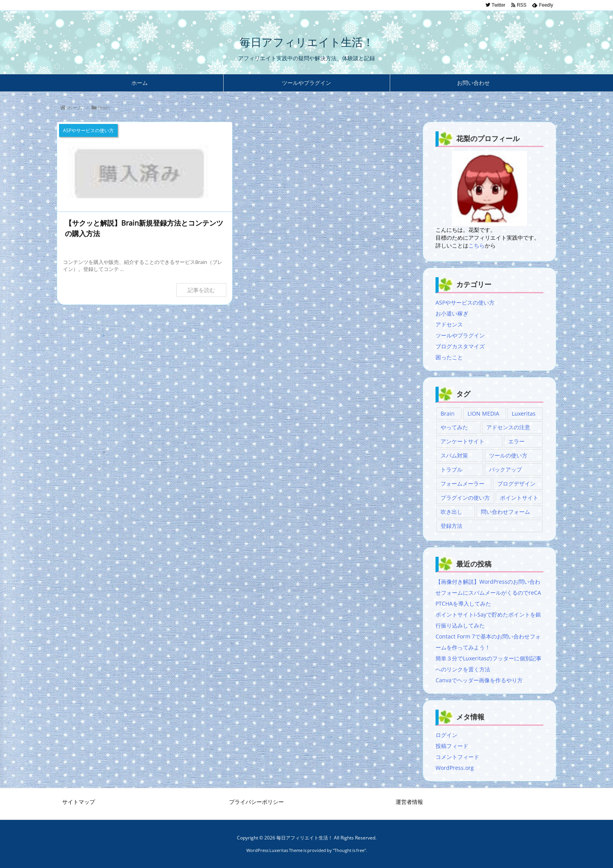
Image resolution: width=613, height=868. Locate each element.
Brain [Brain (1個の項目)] (448, 413)
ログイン (446, 735)
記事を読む (201, 290)
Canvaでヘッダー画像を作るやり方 (479, 680)
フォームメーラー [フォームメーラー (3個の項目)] (462, 483)
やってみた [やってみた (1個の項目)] (454, 427)
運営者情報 (409, 802)
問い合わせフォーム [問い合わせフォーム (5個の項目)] (505, 512)
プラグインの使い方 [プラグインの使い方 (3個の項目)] (465, 498)
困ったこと (449, 357)
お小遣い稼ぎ (452, 313)
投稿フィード (452, 746)
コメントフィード (457, 757)
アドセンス (449, 324)
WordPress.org (455, 768)
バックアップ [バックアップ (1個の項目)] (505, 469)
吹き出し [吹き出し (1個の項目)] (452, 512)
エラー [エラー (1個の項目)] (516, 441)
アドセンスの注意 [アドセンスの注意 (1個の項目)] (508, 427)
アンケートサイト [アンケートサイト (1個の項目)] (462, 441)
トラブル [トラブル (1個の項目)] (452, 469)
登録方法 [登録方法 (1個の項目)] (452, 526)
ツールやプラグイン (460, 335)
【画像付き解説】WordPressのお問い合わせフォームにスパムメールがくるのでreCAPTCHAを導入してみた (488, 593)
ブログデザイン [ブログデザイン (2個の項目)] (516, 483)
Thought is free (349, 850)
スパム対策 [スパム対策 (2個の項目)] (454, 455)
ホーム (75, 108)
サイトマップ (79, 802)
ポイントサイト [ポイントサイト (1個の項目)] (519, 498)
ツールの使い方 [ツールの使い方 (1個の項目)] (508, 455)
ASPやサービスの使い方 (465, 302)
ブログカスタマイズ (460, 346)
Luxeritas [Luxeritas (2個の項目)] (524, 413)
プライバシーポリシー (256, 802)
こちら (477, 245)
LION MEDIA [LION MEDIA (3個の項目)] (483, 413)
